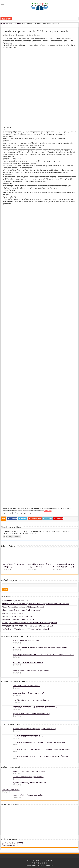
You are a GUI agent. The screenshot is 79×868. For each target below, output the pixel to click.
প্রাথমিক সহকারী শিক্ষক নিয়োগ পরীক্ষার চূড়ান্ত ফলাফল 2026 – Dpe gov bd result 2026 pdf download (35, 604)
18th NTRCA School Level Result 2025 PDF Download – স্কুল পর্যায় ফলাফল (39, 742)
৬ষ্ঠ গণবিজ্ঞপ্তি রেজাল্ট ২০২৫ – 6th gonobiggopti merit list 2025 (35, 729)
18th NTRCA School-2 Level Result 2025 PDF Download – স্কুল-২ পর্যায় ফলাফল (41, 756)
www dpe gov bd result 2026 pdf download (17, 617)
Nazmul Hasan (9, 35)
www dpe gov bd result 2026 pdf (13, 613)
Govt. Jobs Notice (15, 24)
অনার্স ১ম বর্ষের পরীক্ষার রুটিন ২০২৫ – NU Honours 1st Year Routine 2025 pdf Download (43, 655)
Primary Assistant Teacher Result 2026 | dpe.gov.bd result (23, 607)
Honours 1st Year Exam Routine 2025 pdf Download (32, 671)
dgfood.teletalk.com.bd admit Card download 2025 (32, 714)
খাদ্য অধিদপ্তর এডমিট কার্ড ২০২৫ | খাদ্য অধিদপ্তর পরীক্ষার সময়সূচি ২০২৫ (36, 707)
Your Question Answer (10, 845)
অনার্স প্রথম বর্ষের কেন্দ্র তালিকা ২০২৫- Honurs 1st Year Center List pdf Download (41, 648)
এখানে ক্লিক (48, 511)
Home (4, 24)
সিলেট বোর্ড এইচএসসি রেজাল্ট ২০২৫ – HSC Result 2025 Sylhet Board (25, 629)
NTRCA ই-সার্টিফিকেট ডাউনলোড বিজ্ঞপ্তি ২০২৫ (28, 736)
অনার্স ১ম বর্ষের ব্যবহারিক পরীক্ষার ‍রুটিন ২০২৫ (28, 663)
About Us (30, 861)
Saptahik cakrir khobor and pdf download (28, 795)
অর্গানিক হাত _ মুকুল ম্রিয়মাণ (11, 790)
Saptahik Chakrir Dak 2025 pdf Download (28, 777)
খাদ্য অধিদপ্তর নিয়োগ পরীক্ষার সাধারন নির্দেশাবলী (29, 693)
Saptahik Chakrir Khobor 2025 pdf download (29, 771)
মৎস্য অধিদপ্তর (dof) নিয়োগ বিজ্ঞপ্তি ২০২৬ (15, 601)
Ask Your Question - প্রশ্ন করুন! (12, 843)
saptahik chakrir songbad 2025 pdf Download (30, 783)
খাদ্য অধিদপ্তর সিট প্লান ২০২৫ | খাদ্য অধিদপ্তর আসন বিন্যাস (32, 700)
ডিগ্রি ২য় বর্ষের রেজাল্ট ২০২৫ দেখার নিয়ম (26, 641)
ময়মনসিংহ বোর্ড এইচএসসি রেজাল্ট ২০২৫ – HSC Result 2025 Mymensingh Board (29, 623)
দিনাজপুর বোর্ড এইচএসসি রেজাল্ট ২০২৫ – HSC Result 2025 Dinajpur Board (27, 626)
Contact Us (48, 861)
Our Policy (39, 861)
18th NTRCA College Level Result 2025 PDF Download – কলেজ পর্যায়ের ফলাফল (41, 749)
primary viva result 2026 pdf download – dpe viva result (22, 610)
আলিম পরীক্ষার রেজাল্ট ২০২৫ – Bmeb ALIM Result (19, 620)
